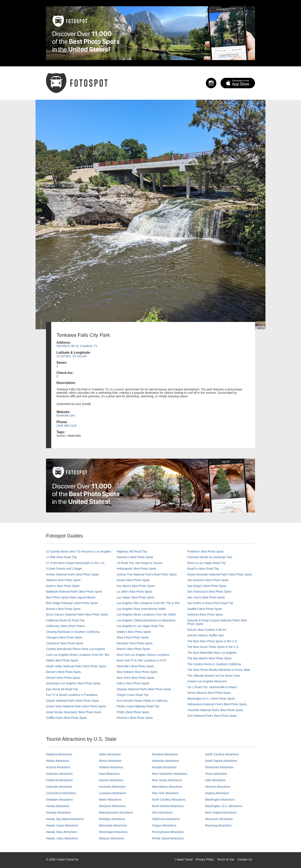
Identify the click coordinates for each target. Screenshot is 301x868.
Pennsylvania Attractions (168, 832)
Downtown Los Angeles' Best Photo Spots (73, 683)
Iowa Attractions (109, 774)
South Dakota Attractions (221, 761)
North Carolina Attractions (169, 800)
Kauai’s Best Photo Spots (133, 580)
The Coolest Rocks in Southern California (214, 664)
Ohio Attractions (162, 812)
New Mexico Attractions (167, 787)
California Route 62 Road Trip (65, 620)
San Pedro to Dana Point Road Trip (210, 603)
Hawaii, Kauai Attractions (62, 825)
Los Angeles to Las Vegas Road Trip (140, 626)
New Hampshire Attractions (170, 774)
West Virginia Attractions (221, 812)
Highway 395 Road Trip (132, 551)
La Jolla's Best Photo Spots (134, 592)
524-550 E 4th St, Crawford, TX (77, 346)
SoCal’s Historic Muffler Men (206, 635)
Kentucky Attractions (112, 787)
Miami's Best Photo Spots (133, 649)
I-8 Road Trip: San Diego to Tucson (140, 563)
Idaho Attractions (110, 754)
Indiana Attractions (111, 767)
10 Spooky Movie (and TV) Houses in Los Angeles (79, 551)
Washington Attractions (220, 800)
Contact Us (245, 859)
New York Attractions (165, 793)
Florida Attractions (58, 806)
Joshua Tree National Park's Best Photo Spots (147, 574)
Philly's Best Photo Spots (133, 712)
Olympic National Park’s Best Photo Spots (144, 689)
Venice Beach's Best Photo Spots (209, 693)
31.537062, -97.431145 (72, 356)
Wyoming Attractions (218, 825)
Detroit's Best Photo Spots (63, 678)
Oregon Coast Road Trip (133, 695)
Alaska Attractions (58, 761)
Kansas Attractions (111, 780)
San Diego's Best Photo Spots (207, 586)
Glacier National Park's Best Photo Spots (73, 701)
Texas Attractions (216, 774)
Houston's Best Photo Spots (135, 557)
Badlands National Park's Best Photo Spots (74, 592)
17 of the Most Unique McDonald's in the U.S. (76, 563)
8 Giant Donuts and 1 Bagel (64, 569)
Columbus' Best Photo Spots (65, 643)
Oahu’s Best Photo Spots (133, 683)
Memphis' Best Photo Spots (135, 643)
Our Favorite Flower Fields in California (142, 701)
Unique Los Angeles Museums (207, 681)
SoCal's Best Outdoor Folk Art (207, 630)
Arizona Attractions (58, 767)
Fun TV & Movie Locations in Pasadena (72, 695)
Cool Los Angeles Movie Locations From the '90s (78, 655)
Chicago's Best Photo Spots (64, 637)
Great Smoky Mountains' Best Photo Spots (74, 712)
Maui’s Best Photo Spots (133, 637)
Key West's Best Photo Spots (136, 586)
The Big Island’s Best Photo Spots (209, 658)
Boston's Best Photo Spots (63, 609)
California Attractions (59, 780)
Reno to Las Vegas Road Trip (206, 563)
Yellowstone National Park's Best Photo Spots (217, 704)
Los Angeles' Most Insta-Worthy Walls (141, 609)
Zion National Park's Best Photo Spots (212, 716)
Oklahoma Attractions (166, 819)
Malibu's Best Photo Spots (134, 632)
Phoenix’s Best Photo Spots (135, 718)
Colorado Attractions (59, 787)
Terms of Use (226, 859)
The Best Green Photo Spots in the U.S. (213, 647)
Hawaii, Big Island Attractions (65, 819)
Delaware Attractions (59, 800)
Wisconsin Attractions (219, 819)
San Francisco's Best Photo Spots (209, 592)
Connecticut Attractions (61, 793)
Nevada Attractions (164, 767)
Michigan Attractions (112, 819)
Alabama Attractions (59, 754)
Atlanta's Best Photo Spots (63, 580)
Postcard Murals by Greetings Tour (210, 557)
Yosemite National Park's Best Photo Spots (215, 710)
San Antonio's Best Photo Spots (208, 580)
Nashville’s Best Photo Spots (135, 666)
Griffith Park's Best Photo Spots (66, 718)
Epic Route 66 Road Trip (62, 689)
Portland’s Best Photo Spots (205, 551)
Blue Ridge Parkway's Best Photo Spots (72, 603)
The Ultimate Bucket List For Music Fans (214, 676)
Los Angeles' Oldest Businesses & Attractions (146, 620)
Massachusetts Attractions (116, 812)
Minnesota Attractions (113, 825)
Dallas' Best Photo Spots (62, 660)
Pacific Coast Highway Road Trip (138, 706)
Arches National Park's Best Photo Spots (72, 574)
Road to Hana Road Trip (203, 569)
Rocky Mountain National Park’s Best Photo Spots (220, 574)
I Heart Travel (184, 859)
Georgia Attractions (58, 812)
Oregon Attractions (164, 825)
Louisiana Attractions (113, 793)
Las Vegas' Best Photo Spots (135, 597)
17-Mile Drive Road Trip (61, 557)
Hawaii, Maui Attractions (62, 832)
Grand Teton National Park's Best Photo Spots (76, 706)
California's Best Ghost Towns (65, 626)
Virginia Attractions (217, 793)
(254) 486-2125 (66, 426)
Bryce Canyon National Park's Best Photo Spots (77, 614)
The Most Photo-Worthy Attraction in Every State (219, 670)
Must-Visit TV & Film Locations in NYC (142, 660)
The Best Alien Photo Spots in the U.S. (212, 641)
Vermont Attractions (218, 787)
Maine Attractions (110, 800)
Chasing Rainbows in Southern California (73, 632)
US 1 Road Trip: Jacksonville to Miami (212, 687)
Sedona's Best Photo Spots (205, 614)
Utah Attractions (215, 780)
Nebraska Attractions (165, 761)
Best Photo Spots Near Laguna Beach (71, 597)
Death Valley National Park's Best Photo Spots (76, 666)
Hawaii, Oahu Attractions (62, 838)
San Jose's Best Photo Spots (206, 597)
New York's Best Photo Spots (136, 678)
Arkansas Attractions (59, 774)
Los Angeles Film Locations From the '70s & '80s (148, 603)
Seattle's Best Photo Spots (205, 609)
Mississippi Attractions (113, 832)
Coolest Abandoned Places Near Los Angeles (76, 649)
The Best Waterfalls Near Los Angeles (212, 653)
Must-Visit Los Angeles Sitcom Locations (143, 655)
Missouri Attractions (112, 838)
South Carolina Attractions (222, 754)
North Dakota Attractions (168, 806)
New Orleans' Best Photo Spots (137, 672)
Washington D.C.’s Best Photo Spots (211, 699)
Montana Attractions (165, 754)
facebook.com (66, 415)
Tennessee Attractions (219, 767)
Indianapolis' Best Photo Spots (136, 569)
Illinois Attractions (110, 761)
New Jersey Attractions (167, 780)
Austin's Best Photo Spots (63, 586)
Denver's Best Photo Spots (63, 672)
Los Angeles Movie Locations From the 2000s (146, 614)
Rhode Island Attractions (168, 838)
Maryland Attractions (112, 806)
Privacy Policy (205, 859)
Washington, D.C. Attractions (224, 806)
